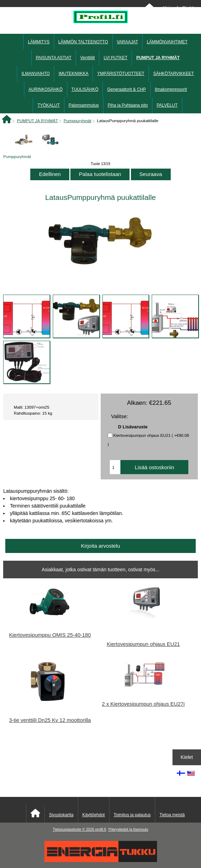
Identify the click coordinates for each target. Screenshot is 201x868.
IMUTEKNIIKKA (73, 74)
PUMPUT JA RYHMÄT (37, 121)
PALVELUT (167, 105)
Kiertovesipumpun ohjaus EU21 (143, 644)
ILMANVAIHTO (36, 74)
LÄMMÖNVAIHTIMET (167, 42)
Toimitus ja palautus (132, 815)
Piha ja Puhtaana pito (128, 105)
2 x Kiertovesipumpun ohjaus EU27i (143, 704)
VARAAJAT (127, 42)
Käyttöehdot (94, 815)
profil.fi (100, 829)
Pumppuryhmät (78, 121)
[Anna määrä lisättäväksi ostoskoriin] (115, 467)
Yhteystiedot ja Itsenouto (128, 829)
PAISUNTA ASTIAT (54, 58)
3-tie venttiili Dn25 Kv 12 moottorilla (50, 720)
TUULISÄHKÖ (85, 89)
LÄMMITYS (39, 42)
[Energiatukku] (101, 860)
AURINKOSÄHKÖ (46, 89)
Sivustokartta (61, 815)
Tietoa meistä (172, 815)
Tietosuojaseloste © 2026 (74, 829)
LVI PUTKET (115, 58)
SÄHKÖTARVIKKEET (174, 74)
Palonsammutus (84, 105)
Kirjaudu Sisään (180, 8)
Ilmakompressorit (171, 89)
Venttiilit (87, 58)
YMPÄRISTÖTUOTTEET (121, 74)
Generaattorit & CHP (126, 89)
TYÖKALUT (48, 105)
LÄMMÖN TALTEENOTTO (83, 42)
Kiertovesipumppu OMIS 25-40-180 (50, 635)
